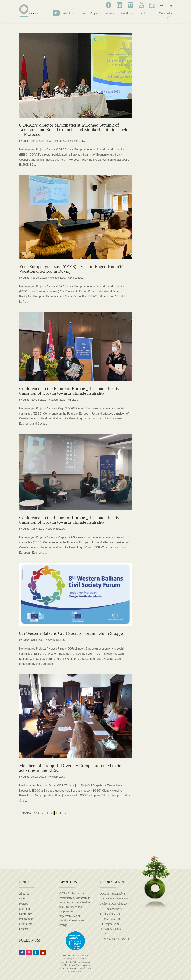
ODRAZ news (76, 278)
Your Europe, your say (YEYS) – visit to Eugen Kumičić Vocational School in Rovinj (71, 269)
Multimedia (165, 13)
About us (68, 13)
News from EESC (55, 141)
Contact (24, 929)
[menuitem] (162, 6)
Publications (147, 13)
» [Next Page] (65, 813)
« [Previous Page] (43, 813)
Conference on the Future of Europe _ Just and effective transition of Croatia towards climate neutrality (70, 391)
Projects (95, 13)
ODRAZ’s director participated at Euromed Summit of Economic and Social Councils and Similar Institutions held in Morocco (74, 130)
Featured (53, 400)
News (82, 13)
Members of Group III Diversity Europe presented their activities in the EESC (70, 768)
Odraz (26, 141)
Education (110, 13)
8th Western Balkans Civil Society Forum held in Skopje (71, 633)
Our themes (128, 13)
